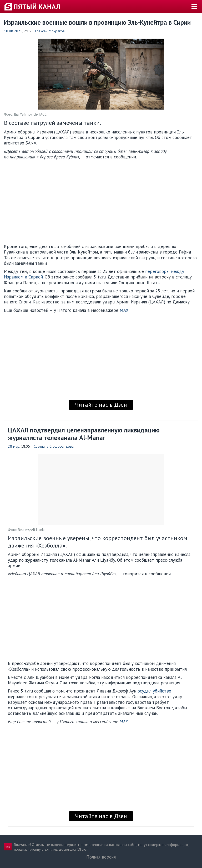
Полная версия (101, 857)
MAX (124, 310)
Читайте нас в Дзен (101, 405)
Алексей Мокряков (50, 31)
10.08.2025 (13, 31)
